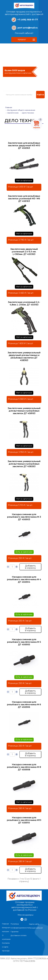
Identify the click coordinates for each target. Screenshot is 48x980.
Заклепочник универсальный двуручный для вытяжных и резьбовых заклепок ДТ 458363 (24, 356)
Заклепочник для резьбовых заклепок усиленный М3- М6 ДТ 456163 (24, 199)
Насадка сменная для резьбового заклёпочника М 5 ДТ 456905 (24, 642)
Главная (9, 107)
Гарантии (15, 932)
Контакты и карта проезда (6, 947)
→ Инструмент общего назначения (20, 110)
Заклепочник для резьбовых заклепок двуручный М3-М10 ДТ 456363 (24, 146)
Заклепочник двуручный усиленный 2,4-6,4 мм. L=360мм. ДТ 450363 (24, 252)
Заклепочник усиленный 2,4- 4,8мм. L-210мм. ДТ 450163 (24, 303)
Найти (40, 95)
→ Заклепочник (12, 113)
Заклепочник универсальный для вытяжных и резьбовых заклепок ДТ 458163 (24, 411)
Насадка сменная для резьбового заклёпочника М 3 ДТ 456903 (24, 517)
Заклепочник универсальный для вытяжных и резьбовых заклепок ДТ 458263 (24, 464)
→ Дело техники (27, 113)
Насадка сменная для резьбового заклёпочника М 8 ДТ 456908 (24, 767)
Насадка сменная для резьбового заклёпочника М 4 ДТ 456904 (24, 579)
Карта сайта (34, 924)
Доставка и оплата (18, 935)
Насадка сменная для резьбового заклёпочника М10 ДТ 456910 (24, 820)
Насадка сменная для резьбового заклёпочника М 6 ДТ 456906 (24, 705)
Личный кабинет (24, 33)
